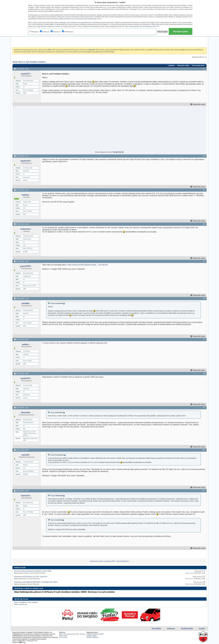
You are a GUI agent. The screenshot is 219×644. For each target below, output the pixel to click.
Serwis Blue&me (122, 561)
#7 (204, 339)
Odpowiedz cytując (198, 104)
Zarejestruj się (118, 152)
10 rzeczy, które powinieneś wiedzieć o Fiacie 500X (33, 571)
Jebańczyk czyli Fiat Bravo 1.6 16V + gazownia (31, 577)
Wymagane (34, 32)
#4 (204, 224)
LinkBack (171, 65)
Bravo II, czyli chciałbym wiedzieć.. (32, 62)
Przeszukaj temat (198, 65)
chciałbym (23, 602)
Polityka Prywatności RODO (95, 634)
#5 (204, 261)
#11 (204, 491)
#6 (204, 298)
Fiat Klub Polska (187, 629)
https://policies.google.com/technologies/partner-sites (142, 26)
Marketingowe (68, 32)
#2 (204, 156)
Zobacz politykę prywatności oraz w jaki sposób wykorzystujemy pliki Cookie (77, 19)
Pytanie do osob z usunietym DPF (103, 561)
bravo (16, 602)
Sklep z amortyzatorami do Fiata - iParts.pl (72, 634)
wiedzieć (34, 602)
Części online (63, 636)
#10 (204, 450)
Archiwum (171, 629)
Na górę (202, 629)
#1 (204, 69)
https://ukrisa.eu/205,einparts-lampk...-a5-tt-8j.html (88, 265)
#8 (204, 373)
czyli (29, 602)
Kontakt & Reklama (93, 637)
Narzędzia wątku (183, 65)
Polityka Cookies (92, 636)
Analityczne (45, 32)
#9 (204, 407)
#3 (204, 190)
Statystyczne (56, 32)
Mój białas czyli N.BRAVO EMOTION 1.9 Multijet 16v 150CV (36, 582)
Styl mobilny (156, 629)
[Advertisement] (109, 40)
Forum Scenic (63, 637)
